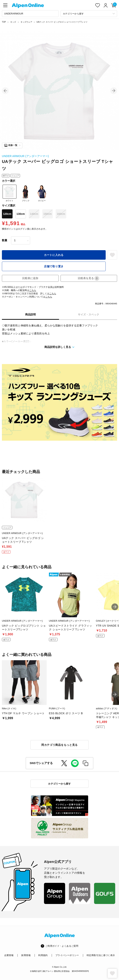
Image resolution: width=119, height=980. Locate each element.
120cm (7, 214)
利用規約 (43, 955)
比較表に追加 (30, 278)
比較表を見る (89, 278)
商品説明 (30, 314)
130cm (21, 214)
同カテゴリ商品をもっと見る (60, 745)
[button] (5, 91)
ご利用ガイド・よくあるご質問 (62, 946)
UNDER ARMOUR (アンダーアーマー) (25, 156)
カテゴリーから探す (60, 784)
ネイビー (42, 193)
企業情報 (9, 955)
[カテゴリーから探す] (89, 14)
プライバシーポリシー (67, 955)
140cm (34, 214)
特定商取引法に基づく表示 (101, 955)
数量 (5, 240)
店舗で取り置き (54, 266)
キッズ (13, 22)
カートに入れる (54, 255)
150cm (48, 214)
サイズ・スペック (89, 314)
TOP (4, 22)
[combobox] (30, 14)
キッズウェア (26, 22)
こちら (33, 290)
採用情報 (26, 955)
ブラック (26, 193)
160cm (61, 214)
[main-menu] (5, 5)
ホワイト (10, 193)
